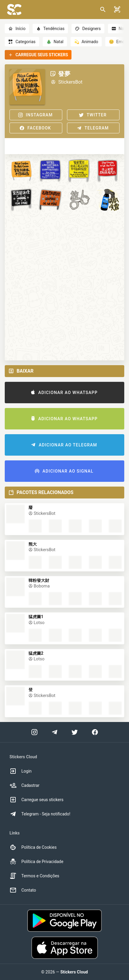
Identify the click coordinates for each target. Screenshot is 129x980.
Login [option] (21, 771)
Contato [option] (23, 890)
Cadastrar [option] (24, 785)
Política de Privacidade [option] (36, 862)
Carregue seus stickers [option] (36, 800)
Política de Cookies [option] (33, 847)
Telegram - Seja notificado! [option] (40, 814)
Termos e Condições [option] (34, 876)
